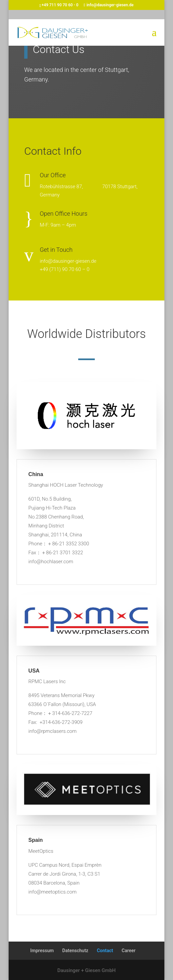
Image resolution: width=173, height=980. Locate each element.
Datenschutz (75, 951)
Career (129, 951)
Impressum (42, 951)
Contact (105, 951)
